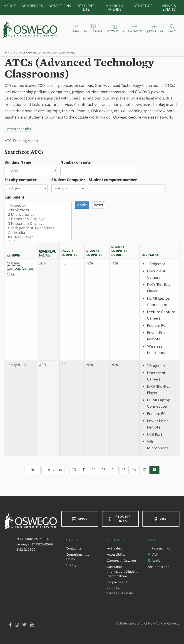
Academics (32, 6)
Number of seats (76, 162)
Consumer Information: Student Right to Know (122, 571)
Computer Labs (18, 129)
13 (104, 470)
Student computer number (113, 180)
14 (114, 470)
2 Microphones (38, 215)
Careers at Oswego (121, 561)
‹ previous (53, 470)
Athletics (143, 6)
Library (71, 565)
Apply (80, 519)
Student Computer (68, 180)
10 (74, 470)
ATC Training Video (21, 141)
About (10, 6)
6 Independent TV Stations (38, 228)
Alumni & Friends (114, 7)
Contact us (74, 548)
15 (124, 470)
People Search (117, 582)
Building (13, 255)
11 (84, 470)
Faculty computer (21, 180)
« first (33, 470)
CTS (13, 53)
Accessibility (116, 554)
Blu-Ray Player (38, 237)
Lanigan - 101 (18, 365)
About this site (158, 567)
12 (94, 470)
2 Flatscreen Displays (38, 219)
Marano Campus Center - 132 (20, 268)
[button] (76, 29)
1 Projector (38, 206)
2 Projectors (38, 210)
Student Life (86, 7)
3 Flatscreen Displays (38, 224)
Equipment (14, 197)
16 (134, 470)
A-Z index (114, 548)
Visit (161, 519)
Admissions (60, 6)
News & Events (169, 7)
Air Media (38, 233)
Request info (119, 519)
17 (144, 470)
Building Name (18, 162)
